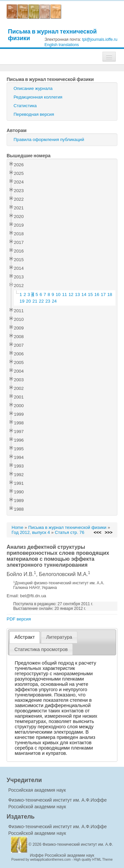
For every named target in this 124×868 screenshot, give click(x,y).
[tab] (25, 637)
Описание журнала (33, 88)
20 (29, 301)
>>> (109, 532)
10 (58, 294)
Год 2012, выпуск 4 (31, 532)
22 (41, 301)
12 (71, 294)
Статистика (25, 106)
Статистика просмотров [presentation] (41, 649)
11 (65, 294)
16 (97, 294)
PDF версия (19, 619)
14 (84, 294)
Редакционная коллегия (38, 97)
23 (48, 301)
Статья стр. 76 (70, 532)
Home (18, 527)
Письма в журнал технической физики (52, 35)
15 (90, 294)
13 (78, 294)
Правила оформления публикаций (49, 140)
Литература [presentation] (59, 637)
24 (54, 301)
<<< (97, 532)
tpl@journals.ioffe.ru (100, 39)
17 (103, 294)
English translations (62, 45)
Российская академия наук (37, 790)
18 (110, 294)
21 (35, 301)
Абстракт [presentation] (25, 637)
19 (22, 301)
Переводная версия (34, 114)
